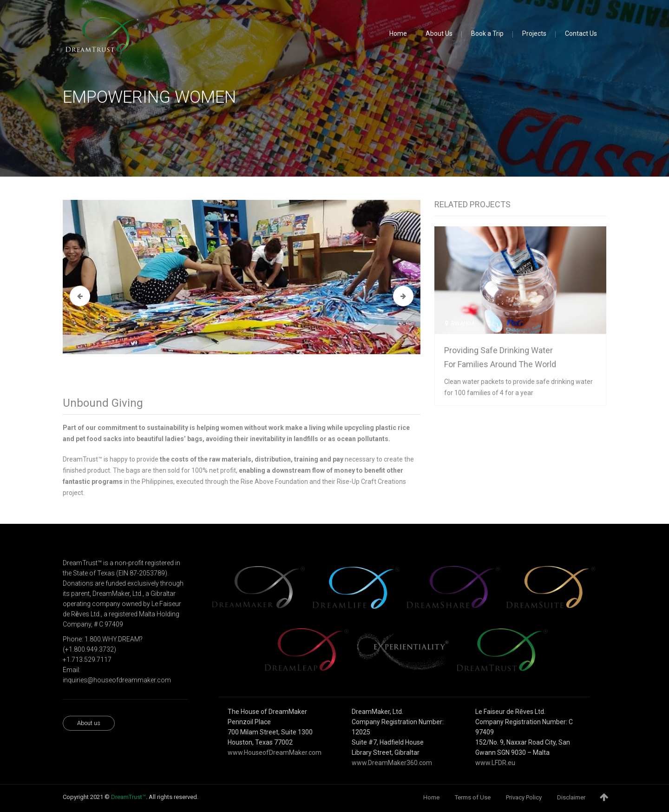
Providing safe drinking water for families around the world (500, 357)
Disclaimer (571, 797)
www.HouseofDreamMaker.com (275, 753)
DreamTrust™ (128, 797)
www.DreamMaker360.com (392, 763)
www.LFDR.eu (495, 763)
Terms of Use (473, 797)
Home (431, 797)
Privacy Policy (524, 797)
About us (89, 723)
